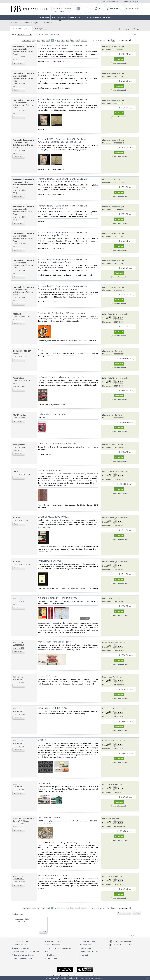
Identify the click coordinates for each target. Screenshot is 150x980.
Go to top (136, 936)
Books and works (59, 17)
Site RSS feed (116, 948)
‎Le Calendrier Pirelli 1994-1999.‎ (53, 708)
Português (72, 976)
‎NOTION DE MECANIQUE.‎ (50, 561)
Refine (136, 34)
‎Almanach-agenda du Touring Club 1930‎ (57, 598)
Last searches (18, 914)
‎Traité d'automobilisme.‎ (50, 470)
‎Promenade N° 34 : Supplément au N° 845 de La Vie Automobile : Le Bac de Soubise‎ (62, 207)
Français (63, 976)
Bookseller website (52, 945)
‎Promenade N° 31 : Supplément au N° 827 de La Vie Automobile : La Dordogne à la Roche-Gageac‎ (62, 141)
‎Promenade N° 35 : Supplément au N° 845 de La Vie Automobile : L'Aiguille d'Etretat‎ (62, 234)
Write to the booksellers (110, 2)
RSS (128, 29)
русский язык (83, 976)
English (56, 976)
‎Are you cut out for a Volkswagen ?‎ (54, 642)
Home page (44, 17)
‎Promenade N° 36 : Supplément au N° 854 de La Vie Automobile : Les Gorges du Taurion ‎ (62, 261)
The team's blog (84, 945)
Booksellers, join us (53, 941)
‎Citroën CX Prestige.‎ (47, 676)
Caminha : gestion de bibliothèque (59, 948)
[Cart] (98, 8)
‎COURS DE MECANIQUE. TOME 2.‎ (53, 517)
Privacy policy (83, 955)
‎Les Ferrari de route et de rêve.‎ (52, 414)
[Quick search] (65, 9)
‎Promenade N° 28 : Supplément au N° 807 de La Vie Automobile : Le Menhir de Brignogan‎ (62, 74)
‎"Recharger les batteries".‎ (50, 818)
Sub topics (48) (41, 28)
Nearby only (54, 34)
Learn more (98, 978)
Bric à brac (51, 955)
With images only (41, 34)
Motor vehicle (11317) (21, 28)
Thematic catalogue (30, 23)
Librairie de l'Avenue (110, 445)
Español (92, 976)
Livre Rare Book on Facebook (121, 945)
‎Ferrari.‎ (41, 350)
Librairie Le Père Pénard (111, 47)
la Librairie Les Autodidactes (112, 643)
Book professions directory (98, 17)
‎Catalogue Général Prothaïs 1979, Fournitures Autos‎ (63, 313)
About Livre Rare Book (88, 941)
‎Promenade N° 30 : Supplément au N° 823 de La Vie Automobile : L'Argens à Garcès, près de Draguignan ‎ (63, 101)
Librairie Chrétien (108, 818)
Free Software (52, 958)
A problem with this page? (87, 952)
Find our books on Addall (22, 958)
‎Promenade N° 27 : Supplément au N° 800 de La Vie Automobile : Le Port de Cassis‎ (62, 47)
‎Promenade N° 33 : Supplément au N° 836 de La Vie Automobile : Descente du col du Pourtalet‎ (62, 180)
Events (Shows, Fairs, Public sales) (25, 952)
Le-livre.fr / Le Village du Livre (113, 314)
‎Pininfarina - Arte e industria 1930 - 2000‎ (57, 444)
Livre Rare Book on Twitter (120, 941)
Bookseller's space (131, 2)
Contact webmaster (85, 948)
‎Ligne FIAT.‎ (43, 740)
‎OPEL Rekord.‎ (44, 783)
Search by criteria (59, 12)
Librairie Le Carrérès (110, 351)
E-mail (136, 29)
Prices (49, 952)
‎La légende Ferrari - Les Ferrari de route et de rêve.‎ (62, 377)
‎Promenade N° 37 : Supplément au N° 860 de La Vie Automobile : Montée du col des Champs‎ (62, 288)
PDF (121, 29)
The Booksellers (77, 17)
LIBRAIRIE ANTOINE (109, 599)
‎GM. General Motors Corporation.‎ (54, 876)
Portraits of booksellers (23, 948)
